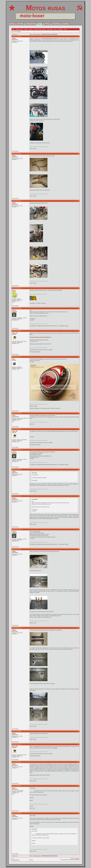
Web (13, 303)
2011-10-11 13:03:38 (17, 413)
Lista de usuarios (19, 29)
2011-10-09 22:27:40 (17, 201)
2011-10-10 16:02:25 (17, 288)
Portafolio (55, 24)
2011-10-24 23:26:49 (17, 731)
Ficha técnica (30, 24)
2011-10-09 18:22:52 (17, 154)
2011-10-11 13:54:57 (17, 429)
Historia (64, 24)
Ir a (23, 859)
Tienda (46, 24)
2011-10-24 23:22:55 (17, 628)
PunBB (77, 859)
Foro (39, 24)
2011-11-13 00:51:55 (17, 786)
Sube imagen (50, 29)
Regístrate (60, 29)
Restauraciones (37, 34)
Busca (56, 29)
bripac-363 (15, 333)
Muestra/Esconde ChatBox (40, 29)
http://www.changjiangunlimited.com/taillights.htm (40, 337)
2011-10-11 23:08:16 (17, 496)
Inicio (12, 24)
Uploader (31, 29)
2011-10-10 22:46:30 (17, 308)
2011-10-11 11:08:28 (17, 331)
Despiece (19, 24)
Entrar (65, 29)
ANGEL (14, 38)
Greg (13, 359)
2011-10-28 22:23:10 (17, 762)
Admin (14, 415)
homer (14, 290)
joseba (14, 788)
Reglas (26, 29)
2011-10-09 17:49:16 (17, 36)
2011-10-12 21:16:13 (17, 549)
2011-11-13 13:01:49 (17, 813)
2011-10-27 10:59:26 (17, 744)
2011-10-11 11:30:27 (17, 357)
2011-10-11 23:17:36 (17, 529)
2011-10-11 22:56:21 (17, 470)
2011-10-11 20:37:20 (17, 450)
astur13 (14, 310)
